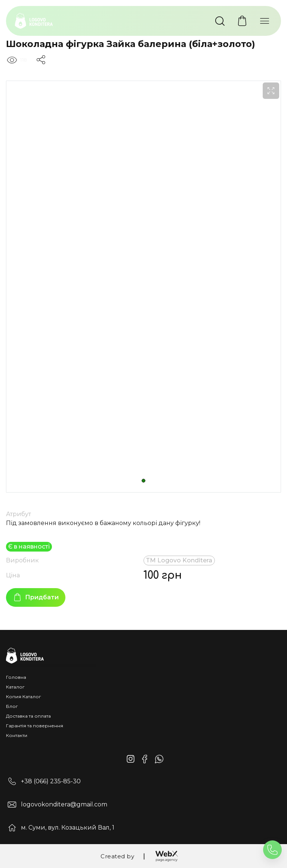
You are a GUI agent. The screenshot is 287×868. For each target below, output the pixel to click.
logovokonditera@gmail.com (64, 804)
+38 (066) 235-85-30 (51, 781)
